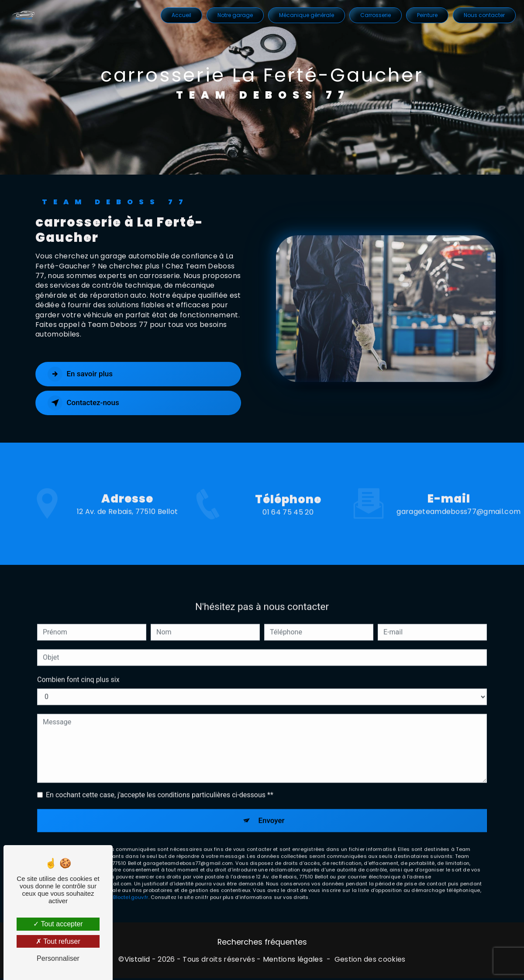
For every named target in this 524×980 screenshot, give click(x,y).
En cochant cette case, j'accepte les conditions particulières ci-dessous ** (160, 782)
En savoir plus (84, 374)
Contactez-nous (88, 403)
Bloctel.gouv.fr (131, 886)
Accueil (181, 15)
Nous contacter (483, 15)
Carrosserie (375, 15)
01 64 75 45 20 (288, 525)
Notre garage (234, 15)
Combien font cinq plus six (78, 667)
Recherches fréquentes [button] (262, 943)
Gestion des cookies (370, 961)
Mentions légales (293, 961)
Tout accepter (58, 924)
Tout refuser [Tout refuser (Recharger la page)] (58, 941)
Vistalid (137, 961)
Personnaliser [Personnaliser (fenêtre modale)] (58, 958)
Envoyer (272, 808)
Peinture (426, 15)
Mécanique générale (306, 15)
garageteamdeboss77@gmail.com (458, 499)
